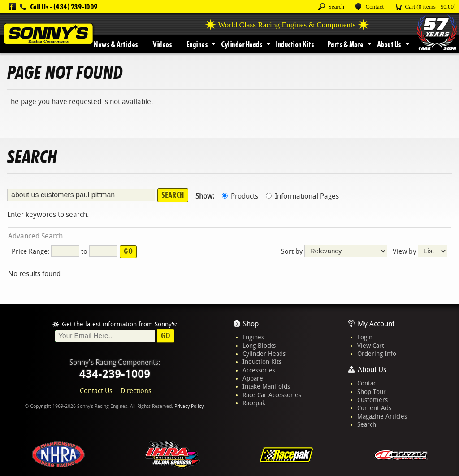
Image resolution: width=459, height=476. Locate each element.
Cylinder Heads (242, 44)
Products (240, 196)
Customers (372, 400)
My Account (376, 324)
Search (367, 424)
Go (166, 336)
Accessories (259, 370)
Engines (197, 44)
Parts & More (345, 44)
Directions (136, 391)
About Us (389, 44)
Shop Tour (372, 392)
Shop (251, 324)
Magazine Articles (382, 416)
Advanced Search (35, 236)
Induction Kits (295, 44)
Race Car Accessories (272, 395)
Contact (368, 383)
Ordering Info (377, 354)
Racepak (254, 403)
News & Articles (116, 44)
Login (365, 337)
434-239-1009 (115, 374)
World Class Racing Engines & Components (287, 25)
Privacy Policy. (190, 406)
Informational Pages (302, 196)
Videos (162, 44)
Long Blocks (259, 346)
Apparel (254, 378)
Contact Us (96, 391)
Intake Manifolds (266, 386)
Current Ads (374, 408)
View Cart (371, 346)
